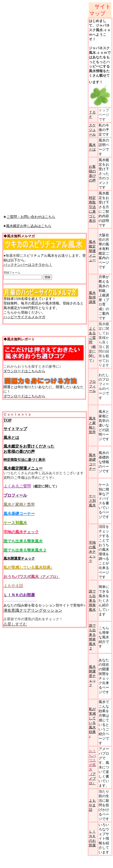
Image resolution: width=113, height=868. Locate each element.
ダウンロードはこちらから (24, 371)
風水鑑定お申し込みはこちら (29, 226)
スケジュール (92, 130)
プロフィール (92, 386)
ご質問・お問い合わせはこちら (31, 217)
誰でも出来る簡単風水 (92, 600)
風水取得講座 (92, 297)
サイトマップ (15, 429)
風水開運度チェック (19, 558)
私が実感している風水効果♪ (92, 723)
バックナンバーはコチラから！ (28, 265)
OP (9, 420)
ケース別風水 (92, 501)
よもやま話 (92, 805)
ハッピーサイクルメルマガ (24, 317)
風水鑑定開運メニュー (23, 468)
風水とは (11, 438)
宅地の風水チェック (92, 552)
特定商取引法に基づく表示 (24, 460)
